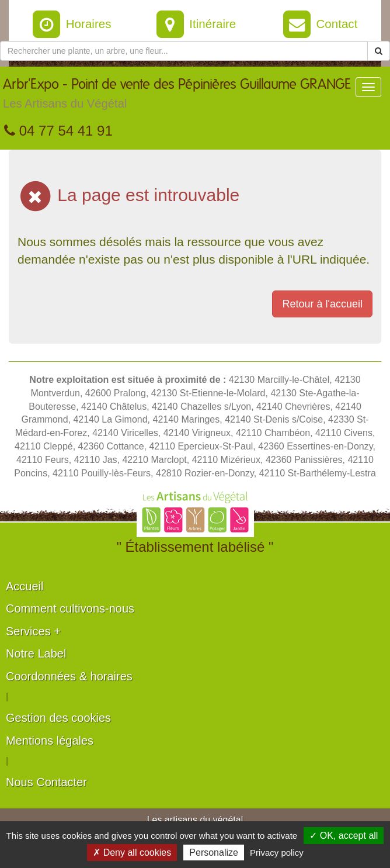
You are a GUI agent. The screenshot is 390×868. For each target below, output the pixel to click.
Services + (33, 631)
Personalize (214, 853)
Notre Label (36, 653)
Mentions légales (50, 741)
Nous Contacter (46, 782)
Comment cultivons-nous (70, 608)
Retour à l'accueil (322, 304)
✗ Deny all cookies (132, 853)
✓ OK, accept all (344, 836)
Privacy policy (277, 853)
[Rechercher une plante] (184, 51)
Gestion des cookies (58, 718)
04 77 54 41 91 (58, 131)
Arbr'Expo (177, 96)
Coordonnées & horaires (69, 676)
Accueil (25, 586)
